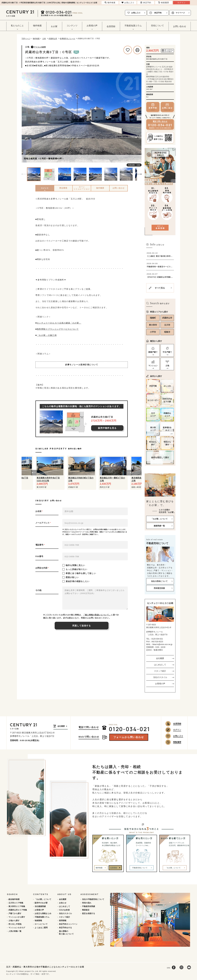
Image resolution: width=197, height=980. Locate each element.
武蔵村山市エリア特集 (18, 910)
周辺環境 (63, 188)
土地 (167, 366)
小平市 (153, 332)
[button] (34, 473)
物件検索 (99, 868)
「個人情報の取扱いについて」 (97, 615)
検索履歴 (164, 3)
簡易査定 (86, 910)
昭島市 (167, 332)
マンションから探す (17, 917)
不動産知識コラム (42, 917)
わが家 (54, 26)
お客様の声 (160, 684)
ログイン (177, 730)
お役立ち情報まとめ (43, 913)
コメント (45, 188)
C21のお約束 (64, 910)
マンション (153, 366)
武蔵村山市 (167, 318)
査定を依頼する (88, 913)
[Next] (139, 118)
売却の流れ (87, 903)
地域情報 (38, 921)
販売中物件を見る (107, 428)
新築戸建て (153, 352)
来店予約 (158, 13)
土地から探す (14, 921)
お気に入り (136, 13)
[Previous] (25, 118)
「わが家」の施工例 (47, 335)
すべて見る (160, 288)
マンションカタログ (17, 928)
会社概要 (160, 658)
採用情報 (63, 921)
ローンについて (41, 924)
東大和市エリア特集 (17, 906)
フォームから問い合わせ (129, 737)
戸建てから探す (15, 913)
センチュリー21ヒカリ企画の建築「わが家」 (59, 323)
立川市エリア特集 (16, 903)
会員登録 (111, 26)
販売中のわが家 (41, 903)
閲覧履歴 (177, 742)
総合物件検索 (14, 899)
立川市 (167, 325)
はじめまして (160, 665)
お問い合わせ (180, 26)
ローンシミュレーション (82, 188)
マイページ (180, 13)
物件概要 (100, 188)
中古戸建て (167, 352)
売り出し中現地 (15, 924)
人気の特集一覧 (15, 931)
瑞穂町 (153, 318)
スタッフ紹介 (160, 671)
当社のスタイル (160, 677)
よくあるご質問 (41, 928)
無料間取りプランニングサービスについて (58, 329)
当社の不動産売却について (93, 899)
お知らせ (63, 903)
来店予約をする (65, 928)
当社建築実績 (40, 906)
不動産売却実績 (88, 906)
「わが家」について (43, 899)
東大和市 (153, 325)
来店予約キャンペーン (68, 924)
